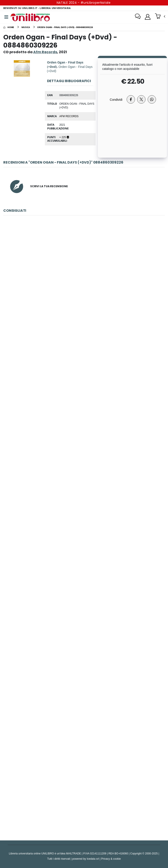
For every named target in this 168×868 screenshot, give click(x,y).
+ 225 (64, 137)
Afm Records (69, 116)
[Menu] (6, 17)
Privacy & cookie (111, 859)
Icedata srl (93, 859)
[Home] (9, 27)
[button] (160, 17)
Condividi (116, 100)
